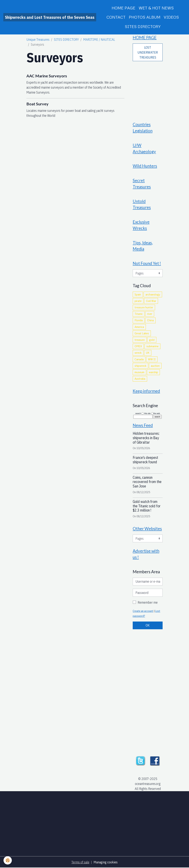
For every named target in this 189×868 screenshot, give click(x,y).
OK (148, 625)
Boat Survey (37, 104)
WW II (152, 359)
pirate (138, 301)
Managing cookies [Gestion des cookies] (106, 862)
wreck (138, 353)
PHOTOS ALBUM (145, 17)
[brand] (50, 17)
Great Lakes (142, 333)
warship (153, 372)
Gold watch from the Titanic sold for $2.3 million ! (147, 506)
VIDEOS (171, 17)
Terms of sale (80, 862)
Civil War (151, 301)
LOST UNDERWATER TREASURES (148, 52)
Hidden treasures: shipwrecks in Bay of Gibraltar (146, 438)
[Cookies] (8, 860)
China (150, 320)
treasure (140, 340)
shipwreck (140, 366)
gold (152, 340)
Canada (139, 359)
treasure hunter (144, 307)
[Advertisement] (148, 89)
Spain (138, 294)
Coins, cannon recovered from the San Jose (147, 482)
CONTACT (116, 17)
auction (155, 366)
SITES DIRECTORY (143, 26)
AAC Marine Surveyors (47, 76)
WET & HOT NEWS (156, 8)
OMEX (138, 346)
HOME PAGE (123, 8)
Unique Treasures (38, 40)
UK (148, 353)
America (139, 327)
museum (139, 372)
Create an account (143, 611)
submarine (152, 346)
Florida (139, 320)
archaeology (153, 294)
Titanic (139, 314)
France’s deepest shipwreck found (145, 460)
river (150, 314)
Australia (140, 379)
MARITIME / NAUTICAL (99, 40)
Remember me (148, 602)
